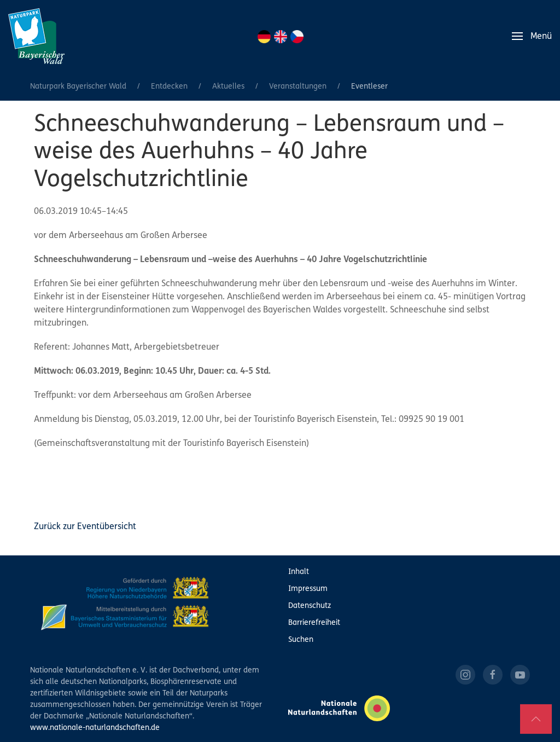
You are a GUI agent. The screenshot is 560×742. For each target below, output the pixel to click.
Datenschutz (310, 606)
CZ (297, 37)
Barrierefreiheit (314, 623)
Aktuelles (228, 87)
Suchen (301, 640)
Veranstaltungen (298, 87)
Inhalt (299, 572)
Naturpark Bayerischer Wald (78, 87)
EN (281, 37)
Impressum (308, 589)
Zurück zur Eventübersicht (85, 527)
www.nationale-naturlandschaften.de (95, 728)
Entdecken (169, 87)
